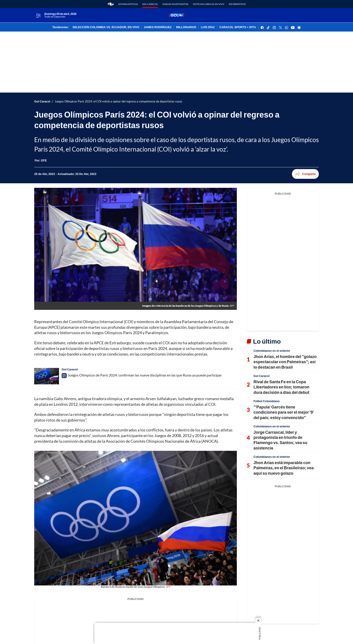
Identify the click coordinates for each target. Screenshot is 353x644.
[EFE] (44, 160)
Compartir (305, 174)
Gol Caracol (150, 4)
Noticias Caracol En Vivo (209, 4)
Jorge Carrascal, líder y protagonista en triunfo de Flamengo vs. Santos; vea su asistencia (280, 440)
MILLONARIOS (186, 27)
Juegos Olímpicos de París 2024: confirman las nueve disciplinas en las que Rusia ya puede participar (145, 375)
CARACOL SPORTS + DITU (238, 27)
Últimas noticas (128, 4)
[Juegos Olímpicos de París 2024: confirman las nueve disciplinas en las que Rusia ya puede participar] (47, 376)
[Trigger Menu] (38, 16)
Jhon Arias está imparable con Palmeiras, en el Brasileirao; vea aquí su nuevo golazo (284, 468)
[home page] (111, 4)
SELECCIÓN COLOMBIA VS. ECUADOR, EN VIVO (106, 27)
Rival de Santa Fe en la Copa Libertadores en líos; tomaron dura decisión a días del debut (281, 387)
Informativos (237, 4)
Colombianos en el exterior (272, 351)
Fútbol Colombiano (267, 401)
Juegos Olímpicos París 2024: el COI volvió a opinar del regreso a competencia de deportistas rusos (118, 101)
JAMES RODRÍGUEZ (158, 27)
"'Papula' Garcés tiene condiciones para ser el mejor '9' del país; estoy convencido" (284, 412)
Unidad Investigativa (175, 4)
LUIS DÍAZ (208, 27)
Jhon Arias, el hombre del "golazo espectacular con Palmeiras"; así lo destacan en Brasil (285, 362)
